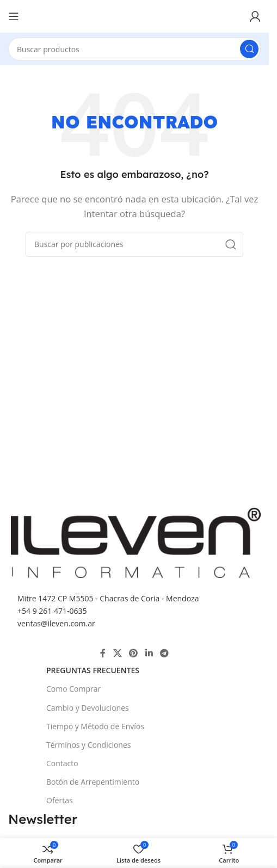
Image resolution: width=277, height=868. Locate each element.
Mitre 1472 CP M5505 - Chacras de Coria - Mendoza (108, 598)
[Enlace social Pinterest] (134, 653)
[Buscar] (134, 49)
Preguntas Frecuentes (93, 670)
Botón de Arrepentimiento (93, 782)
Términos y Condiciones (88, 745)
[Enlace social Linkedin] (149, 653)
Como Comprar (73, 689)
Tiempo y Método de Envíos (95, 726)
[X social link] (117, 653)
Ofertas (60, 800)
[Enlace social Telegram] (164, 653)
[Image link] (136, 541)
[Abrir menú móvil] (14, 16)
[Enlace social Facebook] (103, 653)
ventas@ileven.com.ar (56, 623)
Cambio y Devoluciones (88, 708)
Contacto (62, 763)
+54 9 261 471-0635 (52, 611)
